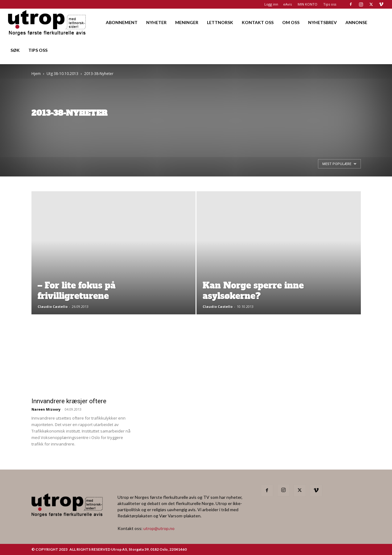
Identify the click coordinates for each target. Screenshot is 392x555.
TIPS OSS (38, 50)
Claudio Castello (53, 306)
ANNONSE (356, 22)
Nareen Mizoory (46, 409)
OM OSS (291, 22)
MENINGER (187, 22)
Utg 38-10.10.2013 (62, 74)
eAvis (287, 4)
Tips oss (330, 4)
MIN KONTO (307, 4)
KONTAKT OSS (258, 22)
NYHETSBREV (322, 22)
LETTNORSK (220, 22)
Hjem (36, 74)
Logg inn (271, 4)
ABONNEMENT (122, 22)
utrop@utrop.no (159, 528)
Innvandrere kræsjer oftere (69, 401)
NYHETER (156, 22)
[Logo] (47, 22)
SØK (15, 50)
